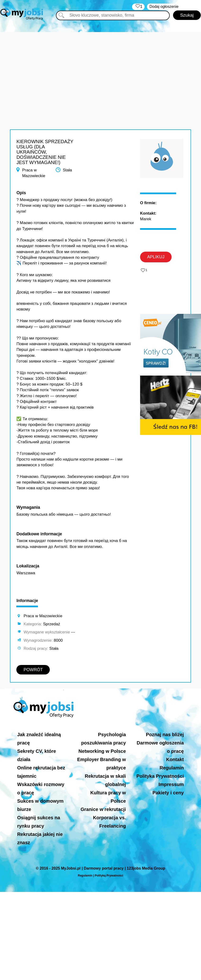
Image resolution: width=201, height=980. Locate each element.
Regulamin (172, 768)
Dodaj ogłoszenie (164, 7)
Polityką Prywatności (109, 876)
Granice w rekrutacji (103, 809)
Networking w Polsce (102, 751)
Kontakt (175, 759)
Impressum (171, 784)
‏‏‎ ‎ (138, 7)
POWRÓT (33, 670)
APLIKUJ (156, 257)
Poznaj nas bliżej (165, 735)
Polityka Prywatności (160, 776)
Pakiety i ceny (168, 793)
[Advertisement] (100, 65)
